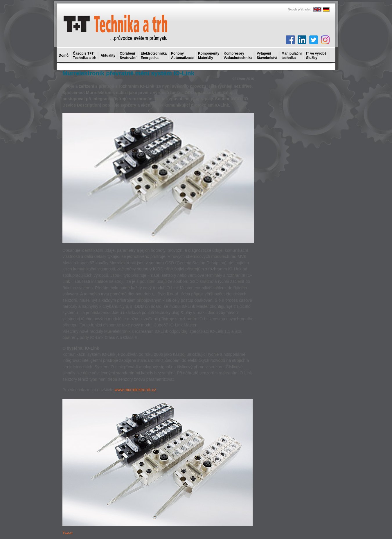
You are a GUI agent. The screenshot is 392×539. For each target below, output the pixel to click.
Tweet (68, 533)
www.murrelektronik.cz (135, 390)
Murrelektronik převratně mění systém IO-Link (128, 73)
